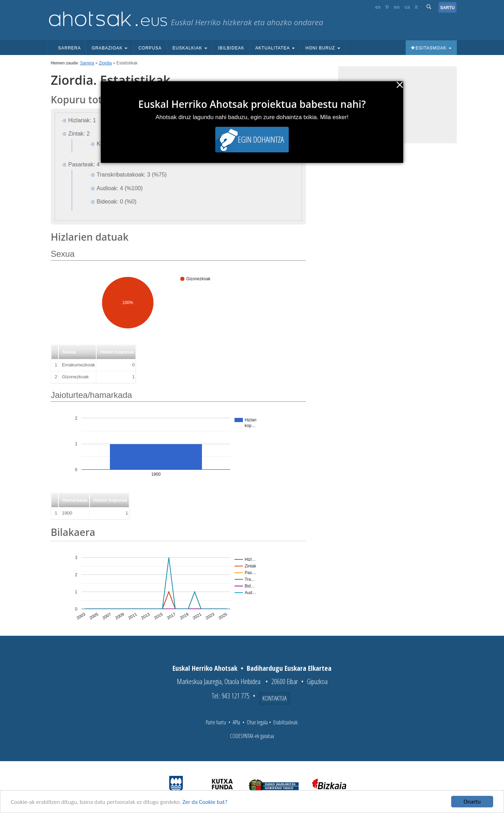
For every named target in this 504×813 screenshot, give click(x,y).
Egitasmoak (431, 48)
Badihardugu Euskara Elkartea (289, 668)
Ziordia (105, 63)
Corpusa (150, 48)
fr (387, 7)
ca (407, 7)
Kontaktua (275, 698)
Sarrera (69, 48)
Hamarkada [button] (75, 500)
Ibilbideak (231, 48)
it (416, 7)
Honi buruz (323, 48)
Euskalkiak (190, 48)
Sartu (447, 8)
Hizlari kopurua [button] (117, 352)
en (397, 7)
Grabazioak (110, 48)
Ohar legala (257, 722)
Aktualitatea (275, 48)
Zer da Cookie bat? (205, 802)
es (378, 7)
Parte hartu (216, 722)
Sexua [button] (69, 352)
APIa (236, 722)
